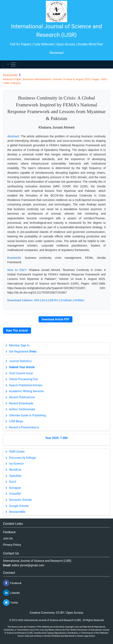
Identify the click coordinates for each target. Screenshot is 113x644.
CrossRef (15, 494)
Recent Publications (22, 397)
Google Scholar (19, 506)
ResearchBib (17, 512)
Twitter (11, 603)
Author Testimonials (22, 409)
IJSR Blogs (16, 421)
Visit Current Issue (21, 373)
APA (37, 300)
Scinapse (15, 488)
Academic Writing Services (26, 391)
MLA (44, 300)
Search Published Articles (26, 385)
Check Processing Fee (24, 379)
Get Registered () (23, 352)
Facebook (12, 583)
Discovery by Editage (23, 458)
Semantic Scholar (20, 500)
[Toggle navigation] (11, 64)
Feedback (9, 532)
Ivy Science (16, 464)
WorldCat (15, 470)
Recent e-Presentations (24, 427)
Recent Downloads (21, 403)
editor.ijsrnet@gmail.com (28, 565)
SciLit (13, 482)
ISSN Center (17, 452)
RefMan (79, 300)
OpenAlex (15, 476)
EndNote (66, 300)
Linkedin (11, 593)
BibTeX (54, 300)
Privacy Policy (12, 545)
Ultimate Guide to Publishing (27, 415)
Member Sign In (19, 345)
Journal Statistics (20, 361)
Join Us (8, 539)
